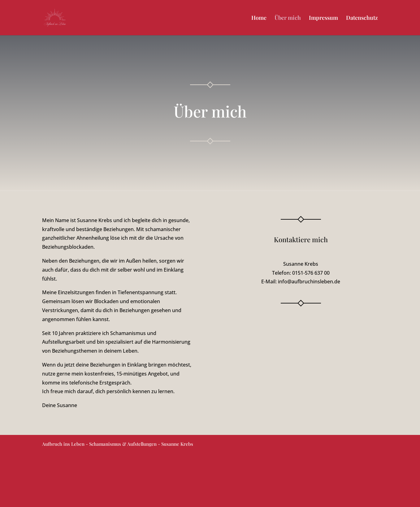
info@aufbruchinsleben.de (309, 281)
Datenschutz (362, 18)
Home (259, 18)
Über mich (288, 18)
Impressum (323, 18)
